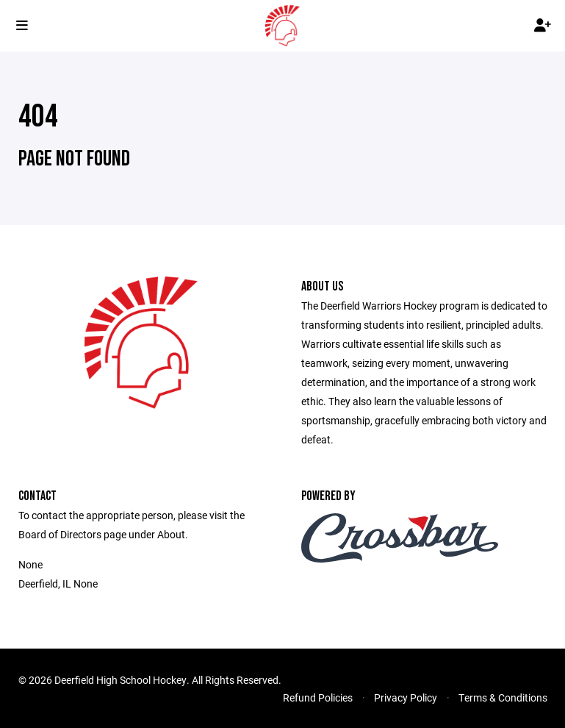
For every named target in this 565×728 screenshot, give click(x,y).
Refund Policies (318, 697)
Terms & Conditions (503, 697)
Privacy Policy (406, 697)
